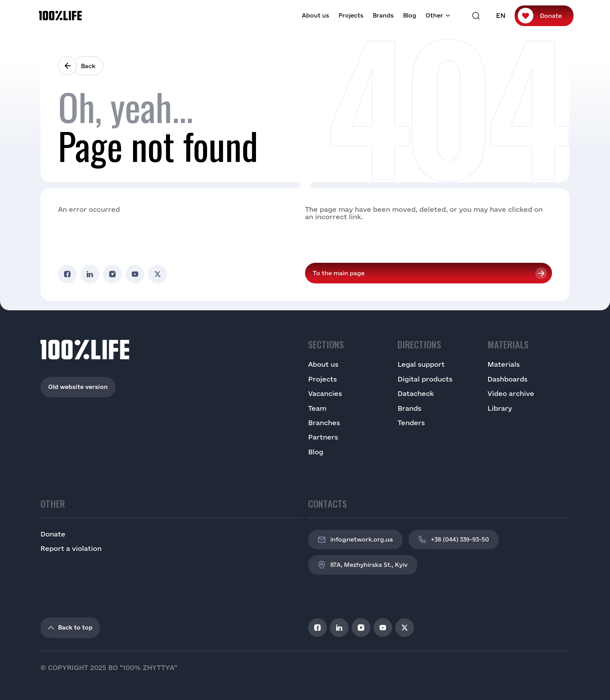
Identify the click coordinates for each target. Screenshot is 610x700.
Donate (551, 16)
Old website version (78, 387)
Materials (504, 364)
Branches (324, 423)
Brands (383, 15)
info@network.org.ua (355, 540)
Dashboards (507, 379)
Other (434, 15)
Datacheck (416, 393)
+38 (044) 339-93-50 (454, 540)
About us (316, 15)
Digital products (425, 379)
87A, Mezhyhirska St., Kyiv (363, 565)
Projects (351, 15)
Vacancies (325, 393)
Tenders (411, 423)
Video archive (511, 393)
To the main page (339, 273)
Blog (410, 15)
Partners (323, 437)
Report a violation (71, 548)
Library (500, 408)
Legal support (421, 364)
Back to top (70, 627)
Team (317, 408)
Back (88, 66)
